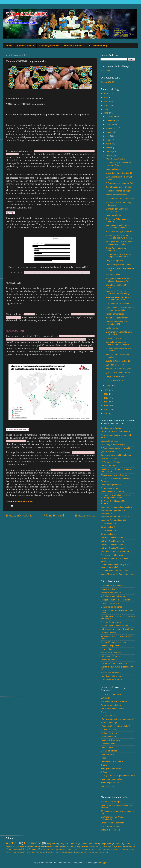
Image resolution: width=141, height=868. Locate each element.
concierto (51, 852)
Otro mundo (33, 843)
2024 (106, 101)
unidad (104, 852)
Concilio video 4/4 (108, 523)
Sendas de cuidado (109, 660)
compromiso (106, 844)
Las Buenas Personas (110, 459)
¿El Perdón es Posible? (111, 462)
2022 (106, 109)
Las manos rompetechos (111, 779)
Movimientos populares (111, 646)
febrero (109, 155)
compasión (41, 852)
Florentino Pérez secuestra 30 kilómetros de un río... (119, 299)
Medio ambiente (53, 846)
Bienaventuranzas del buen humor (116, 455)
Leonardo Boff (36, 846)
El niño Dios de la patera (111, 680)
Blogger (104, 863)
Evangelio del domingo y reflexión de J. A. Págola (117, 343)
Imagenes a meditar (68, 844)
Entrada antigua (85, 516)
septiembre (111, 128)
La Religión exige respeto (112, 676)
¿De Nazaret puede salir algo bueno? (117, 719)
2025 (106, 98)
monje (90, 852)
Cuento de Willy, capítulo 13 (118, 361)
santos (35, 849)
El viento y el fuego (109, 723)
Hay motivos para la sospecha (114, 663)
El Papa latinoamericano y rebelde (116, 448)
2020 (106, 390)
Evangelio (22, 846)
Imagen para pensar (114, 261)
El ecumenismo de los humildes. (120, 199)
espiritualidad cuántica (65, 852)
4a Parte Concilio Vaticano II (113, 537)
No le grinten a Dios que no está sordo (118, 775)
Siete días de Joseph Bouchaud (115, 552)
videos (118, 844)
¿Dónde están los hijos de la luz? (115, 726)
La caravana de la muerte (112, 761)
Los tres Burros (107, 754)
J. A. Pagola (86, 849)
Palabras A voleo (127, 849)
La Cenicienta (112, 328)
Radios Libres (25, 502)
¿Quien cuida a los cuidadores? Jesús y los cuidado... (120, 309)
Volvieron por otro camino (112, 783)
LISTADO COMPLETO (111, 694)
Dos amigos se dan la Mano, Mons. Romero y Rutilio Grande (116, 496)
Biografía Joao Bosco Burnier (118, 187)
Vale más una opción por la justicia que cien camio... (118, 226)
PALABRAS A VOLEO (115, 159)
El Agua (104, 772)
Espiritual (10, 846)
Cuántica (105, 847)
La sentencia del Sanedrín (112, 492)
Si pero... (105, 765)
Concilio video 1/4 (108, 534)
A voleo (11, 843)
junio (108, 140)
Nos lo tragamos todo (110, 826)
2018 (106, 398)
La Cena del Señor (109, 466)
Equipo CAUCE (107, 82)
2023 (106, 105)
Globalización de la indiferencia (114, 475)
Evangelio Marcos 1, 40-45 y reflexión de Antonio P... (118, 280)
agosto (109, 132)
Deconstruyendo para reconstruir (115, 571)
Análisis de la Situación (111, 653)
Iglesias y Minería (108, 452)
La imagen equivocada (111, 485)
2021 (106, 113)
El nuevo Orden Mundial (111, 622)
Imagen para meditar (115, 314)
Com (96, 847)
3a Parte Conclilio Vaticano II (113, 541)
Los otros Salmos (113, 169)
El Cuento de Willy (98, 46)
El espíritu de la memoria (112, 586)
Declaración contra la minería (114, 642)
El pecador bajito (108, 744)
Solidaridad (30, 852)
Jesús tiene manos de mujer (118, 191)
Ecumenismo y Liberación (112, 555)
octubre (110, 124)
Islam (76, 849)
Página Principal (54, 516)
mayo (109, 144)
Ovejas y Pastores (109, 733)
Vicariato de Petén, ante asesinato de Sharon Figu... (119, 292)
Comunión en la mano (110, 488)
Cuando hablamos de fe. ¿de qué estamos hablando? (115, 566)
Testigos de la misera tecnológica (115, 600)
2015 (106, 409)
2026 (106, 94)
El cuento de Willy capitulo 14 (119, 304)
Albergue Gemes (47, 849)
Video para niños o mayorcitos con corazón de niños (119, 243)
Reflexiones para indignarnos (113, 596)
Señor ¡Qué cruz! (108, 737)
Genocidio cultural (108, 589)
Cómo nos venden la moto (112, 823)
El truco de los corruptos (111, 607)
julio (108, 136)
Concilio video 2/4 (108, 530)
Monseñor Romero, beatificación (115, 516)
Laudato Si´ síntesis (109, 441)
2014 (106, 413)
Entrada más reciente (19, 516)
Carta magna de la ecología (113, 444)
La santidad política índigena (118, 264)
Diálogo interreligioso (115, 380)
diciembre (111, 116)
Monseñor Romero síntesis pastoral (116, 507)
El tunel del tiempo (109, 751)
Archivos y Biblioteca (74, 46)
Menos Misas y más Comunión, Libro (117, 574)
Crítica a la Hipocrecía (110, 830)
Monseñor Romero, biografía (113, 520)
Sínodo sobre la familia (111, 428)
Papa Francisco (84, 846)
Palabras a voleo (113, 275)
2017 (106, 402)
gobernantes (80, 852)
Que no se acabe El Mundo (118, 372)
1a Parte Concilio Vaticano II (113, 548)
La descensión (107, 747)
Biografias (51, 844)
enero (109, 385)
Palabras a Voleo (113, 338)
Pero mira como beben (111, 593)
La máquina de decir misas (112, 708)
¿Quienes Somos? (26, 46)
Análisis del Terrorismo (111, 673)
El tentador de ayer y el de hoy (114, 701)
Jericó (103, 758)
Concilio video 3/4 (108, 527)
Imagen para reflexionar (116, 195)
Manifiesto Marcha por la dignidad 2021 (116, 323)
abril (108, 148)
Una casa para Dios (109, 715)
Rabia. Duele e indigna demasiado (116, 249)
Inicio (9, 46)
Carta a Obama (107, 649)
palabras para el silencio (19, 849)
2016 (106, 406)
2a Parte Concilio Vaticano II (113, 545)
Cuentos (128, 844)
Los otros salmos (113, 215)
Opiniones (69, 846)
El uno (103, 712)
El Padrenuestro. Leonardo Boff (119, 183)
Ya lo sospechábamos (110, 656)
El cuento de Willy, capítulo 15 (119, 232)
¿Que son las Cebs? (115, 365)
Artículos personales (49, 46)
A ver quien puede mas (111, 768)
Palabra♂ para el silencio (15, 852)
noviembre (111, 120)
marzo (109, 151)
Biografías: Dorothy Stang (117, 318)
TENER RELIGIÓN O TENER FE (115, 432)
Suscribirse (105, 70)
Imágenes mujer (118, 847)
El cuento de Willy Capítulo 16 (119, 173)
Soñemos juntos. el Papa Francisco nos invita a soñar (119, 237)
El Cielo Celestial (108, 730)
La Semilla (105, 698)
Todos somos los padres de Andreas (117, 629)
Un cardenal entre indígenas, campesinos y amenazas (118, 255)
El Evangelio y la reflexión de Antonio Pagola (118, 164)
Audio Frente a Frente (64, 849)
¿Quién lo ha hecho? (110, 603)
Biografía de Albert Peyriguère (119, 369)
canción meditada (89, 844)
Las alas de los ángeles (111, 740)
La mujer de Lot (107, 786)
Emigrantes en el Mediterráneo (114, 626)
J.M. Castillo (98, 849)
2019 (106, 394)
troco (97, 852)
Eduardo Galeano (108, 633)
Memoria (132, 847)
